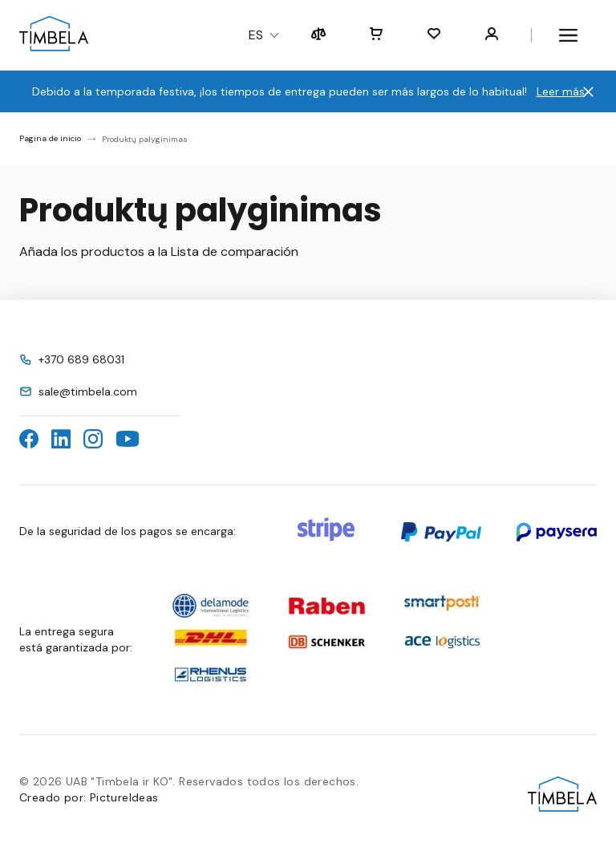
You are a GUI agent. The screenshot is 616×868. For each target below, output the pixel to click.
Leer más (561, 91)
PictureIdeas (124, 797)
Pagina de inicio (50, 138)
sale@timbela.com (88, 391)
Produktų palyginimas (145, 139)
